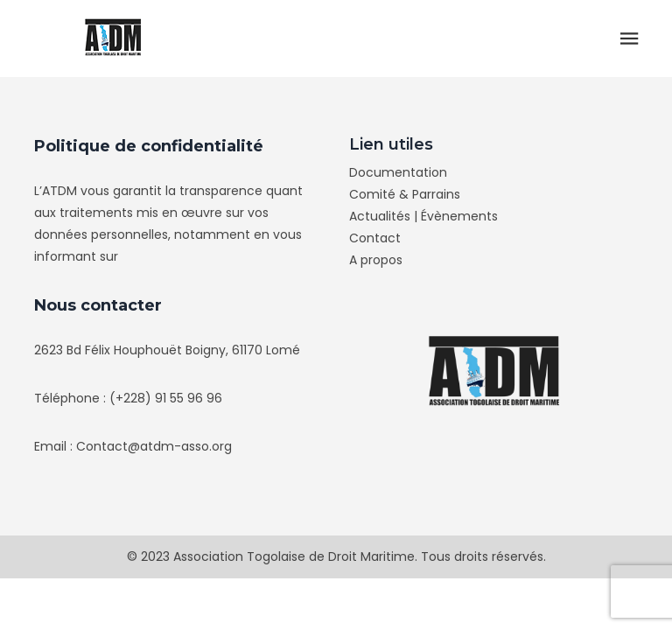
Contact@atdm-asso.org (154, 446)
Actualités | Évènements (423, 216)
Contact (375, 238)
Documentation (398, 172)
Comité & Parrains (405, 194)
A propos (376, 260)
